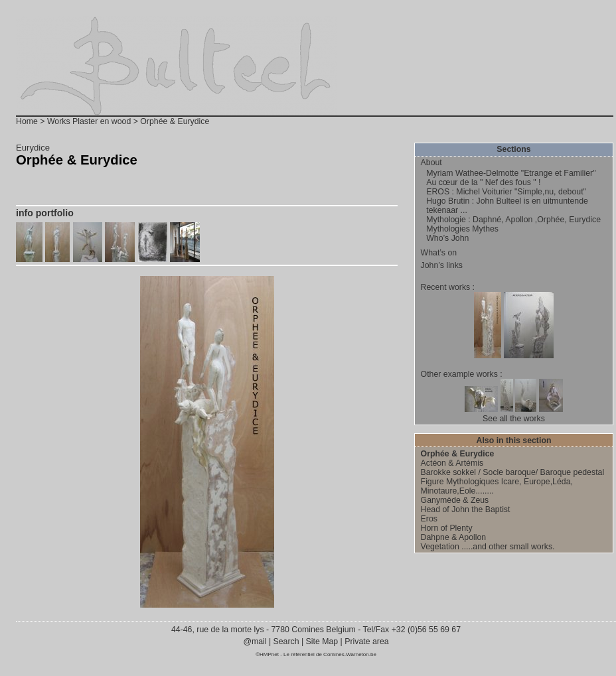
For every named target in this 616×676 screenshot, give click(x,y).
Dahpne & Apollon (454, 537)
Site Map (322, 642)
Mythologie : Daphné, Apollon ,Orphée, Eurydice (513, 220)
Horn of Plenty (447, 528)
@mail (256, 642)
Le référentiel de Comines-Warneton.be (330, 654)
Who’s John (447, 238)
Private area (366, 642)
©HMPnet (267, 654)
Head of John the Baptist (466, 509)
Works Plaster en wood (89, 121)
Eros (429, 519)
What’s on (439, 253)
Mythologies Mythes (462, 229)
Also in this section (514, 440)
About (431, 163)
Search (286, 642)
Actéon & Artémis (452, 463)
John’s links (442, 265)
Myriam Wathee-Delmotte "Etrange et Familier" (511, 173)
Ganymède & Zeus (455, 500)
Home (27, 121)
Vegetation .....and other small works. (488, 547)
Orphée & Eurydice (458, 454)
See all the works (514, 419)
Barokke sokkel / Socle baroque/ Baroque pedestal (513, 472)
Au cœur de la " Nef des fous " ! (483, 182)
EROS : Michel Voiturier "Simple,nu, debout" (506, 192)
